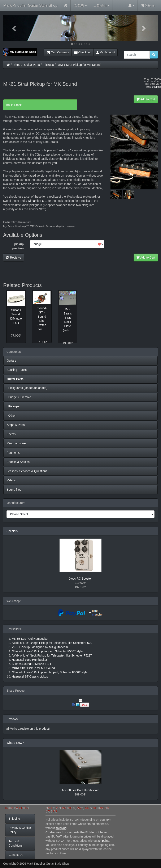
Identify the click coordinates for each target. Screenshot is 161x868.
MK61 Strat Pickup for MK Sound (79, 65)
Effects (11, 434)
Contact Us (16, 855)
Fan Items (13, 453)
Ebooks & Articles (18, 462)
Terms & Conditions (16, 843)
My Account (105, 52)
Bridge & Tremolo (19, 397)
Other (11, 416)
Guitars (11, 361)
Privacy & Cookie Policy (20, 830)
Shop (17, 65)
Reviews (14, 258)
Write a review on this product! (30, 729)
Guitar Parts (32, 65)
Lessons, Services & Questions (27, 471)
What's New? (15, 743)
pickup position (18, 246)
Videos (11, 480)
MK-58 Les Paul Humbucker (80, 790)
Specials (12, 531)
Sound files (14, 490)
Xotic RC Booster (80, 579)
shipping (156, 87)
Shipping (14, 819)
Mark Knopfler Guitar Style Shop (30, 5)
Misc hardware (16, 443)
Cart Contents (58, 52)
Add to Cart (146, 99)
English (101, 6)
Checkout (82, 52)
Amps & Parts (16, 425)
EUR (80, 6)
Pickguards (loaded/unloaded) (27, 388)
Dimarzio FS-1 (37, 201)
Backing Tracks (17, 370)
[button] (15, 28)
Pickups (49, 65)
